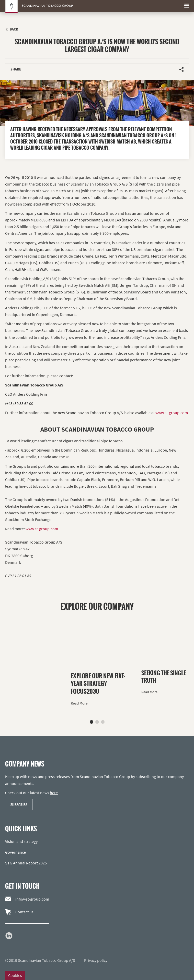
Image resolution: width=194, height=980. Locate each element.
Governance (15, 852)
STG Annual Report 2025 (26, 863)
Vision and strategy (21, 841)
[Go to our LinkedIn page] (9, 936)
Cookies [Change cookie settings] (15, 975)
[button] (92, 722)
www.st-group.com (172, 413)
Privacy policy (96, 960)
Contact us (19, 912)
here (54, 793)
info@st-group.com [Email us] (27, 899)
